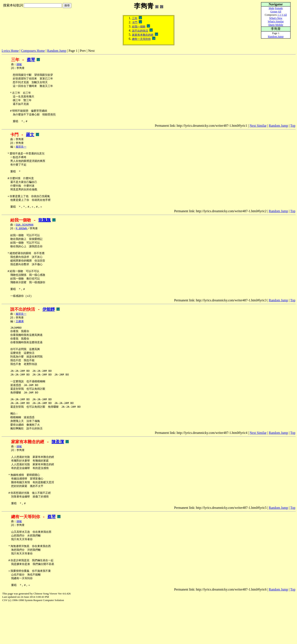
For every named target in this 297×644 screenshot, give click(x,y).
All (280, 11)
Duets (271, 25)
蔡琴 (31, 60)
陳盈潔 (58, 470)
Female (279, 8)
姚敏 (19, 65)
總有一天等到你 (141, 39)
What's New (276, 18)
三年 (135, 18)
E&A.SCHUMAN (25, 237)
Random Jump (57, 51)
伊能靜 (49, 328)
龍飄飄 (45, 232)
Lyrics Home (10, 51)
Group (274, 11)
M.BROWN (21, 241)
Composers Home (33, 51)
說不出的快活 (140, 31)
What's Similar (276, 21)
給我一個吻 (139, 27)
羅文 (30, 140)
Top (293, 131)
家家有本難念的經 (143, 35)
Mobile (279, 25)
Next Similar (258, 131)
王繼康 (20, 340)
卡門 (135, 22)
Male (272, 8)
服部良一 (21, 153)
